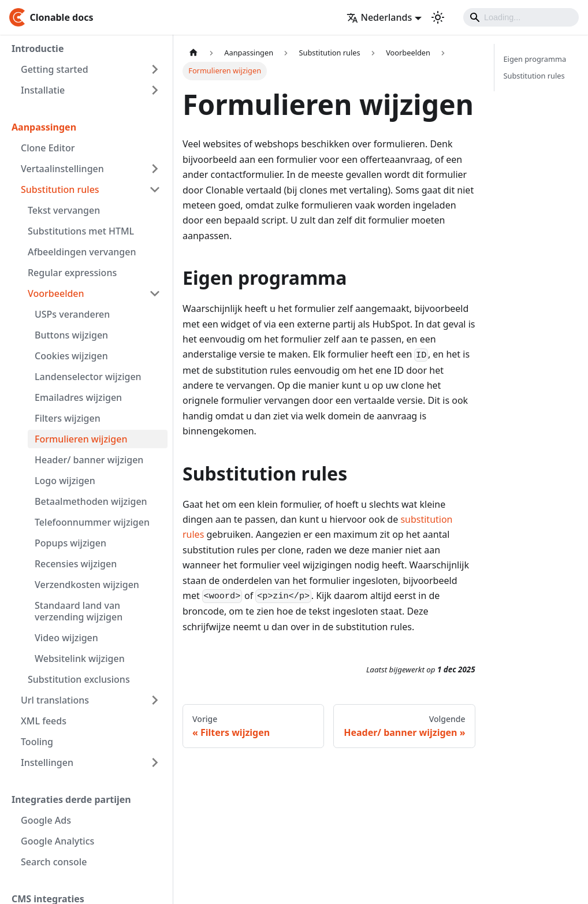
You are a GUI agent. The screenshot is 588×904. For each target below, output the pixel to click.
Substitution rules (60, 189)
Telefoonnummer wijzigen (92, 522)
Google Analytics (57, 841)
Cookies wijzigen (71, 356)
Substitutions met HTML (81, 231)
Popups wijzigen (70, 543)
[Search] (521, 17)
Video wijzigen (66, 638)
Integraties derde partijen (71, 799)
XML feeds (44, 721)
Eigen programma (535, 59)
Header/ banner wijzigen (89, 460)
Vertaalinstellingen (62, 169)
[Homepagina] (193, 53)
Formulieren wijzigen (81, 439)
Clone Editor (48, 148)
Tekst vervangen (64, 210)
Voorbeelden (56, 293)
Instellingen (47, 762)
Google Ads (46, 820)
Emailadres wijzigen (78, 397)
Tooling (37, 742)
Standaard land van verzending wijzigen (79, 611)
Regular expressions (72, 273)
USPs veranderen (72, 314)
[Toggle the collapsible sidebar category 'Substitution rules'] (155, 189)
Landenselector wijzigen (88, 377)
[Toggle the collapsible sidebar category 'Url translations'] (155, 700)
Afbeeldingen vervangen (82, 252)
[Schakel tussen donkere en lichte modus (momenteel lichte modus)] (438, 17)
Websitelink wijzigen (80, 659)
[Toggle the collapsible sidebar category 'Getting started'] (155, 69)
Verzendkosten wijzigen (87, 585)
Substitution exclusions (79, 679)
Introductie (38, 49)
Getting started (55, 69)
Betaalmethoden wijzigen (91, 501)
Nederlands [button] (379, 17)
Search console (54, 862)
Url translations (55, 700)
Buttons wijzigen (71, 335)
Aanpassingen (44, 127)
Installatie (43, 90)
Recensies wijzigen (76, 564)
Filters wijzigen (68, 418)
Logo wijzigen (65, 481)
